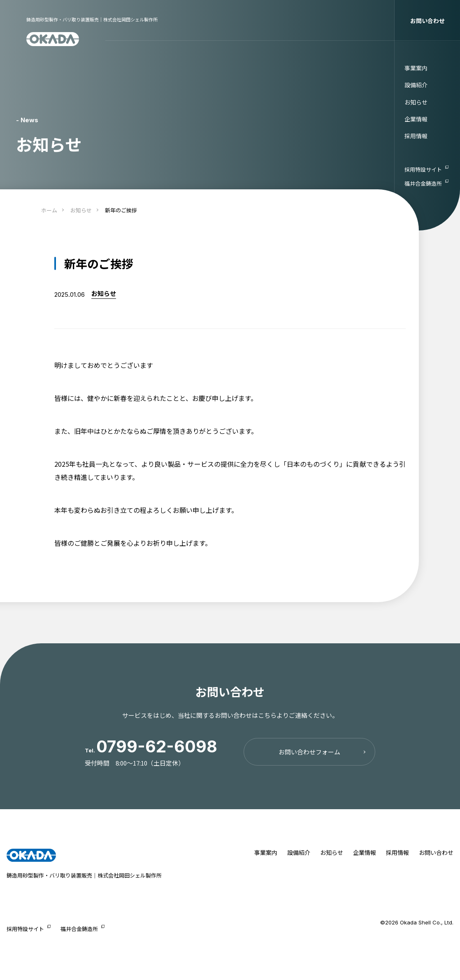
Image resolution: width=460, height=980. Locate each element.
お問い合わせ (427, 21)
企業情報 (416, 119)
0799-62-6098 (157, 746)
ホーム (49, 210)
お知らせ (416, 102)
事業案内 (416, 68)
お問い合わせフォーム (309, 752)
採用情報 (416, 136)
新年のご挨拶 (121, 210)
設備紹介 (416, 85)
